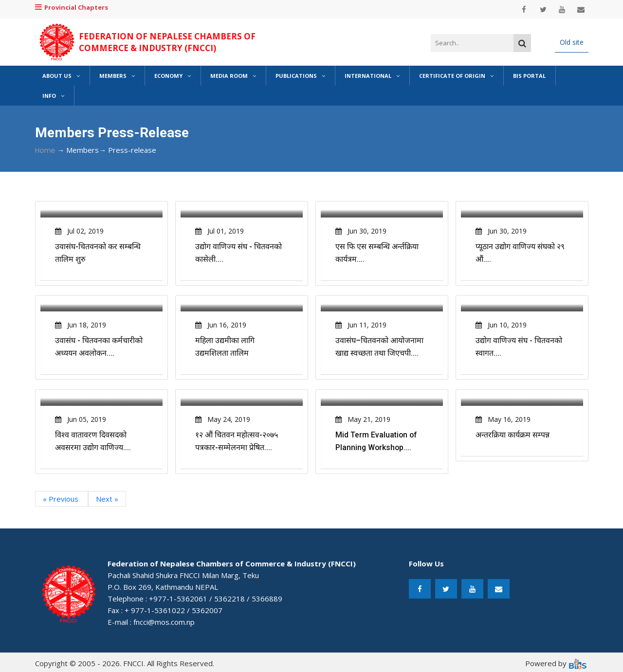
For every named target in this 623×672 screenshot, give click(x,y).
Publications (300, 76)
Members (117, 76)
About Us (61, 76)
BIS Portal (529, 76)
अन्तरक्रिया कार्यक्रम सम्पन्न (513, 435)
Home (45, 150)
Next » (107, 499)
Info (53, 96)
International (372, 76)
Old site (572, 42)
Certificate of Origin (456, 76)
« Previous (62, 499)
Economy (173, 76)
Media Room (233, 76)
